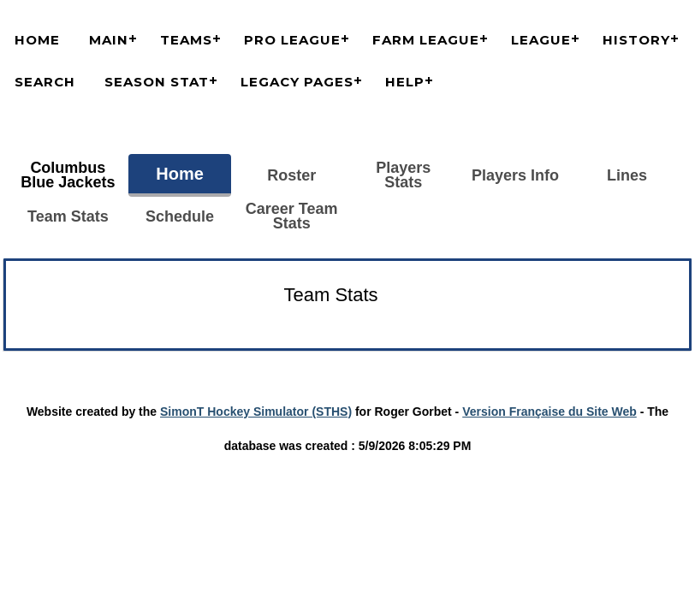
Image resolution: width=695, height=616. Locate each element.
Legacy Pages (297, 82)
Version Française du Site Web (549, 412)
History (636, 40)
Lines (627, 175)
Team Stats (68, 216)
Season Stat (157, 82)
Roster (291, 175)
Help (405, 82)
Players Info (515, 175)
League (541, 40)
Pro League (292, 40)
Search (45, 82)
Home (37, 40)
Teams (186, 40)
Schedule (180, 216)
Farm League (426, 40)
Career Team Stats (292, 216)
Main (109, 40)
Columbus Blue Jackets (68, 175)
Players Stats (403, 175)
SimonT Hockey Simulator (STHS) (256, 412)
